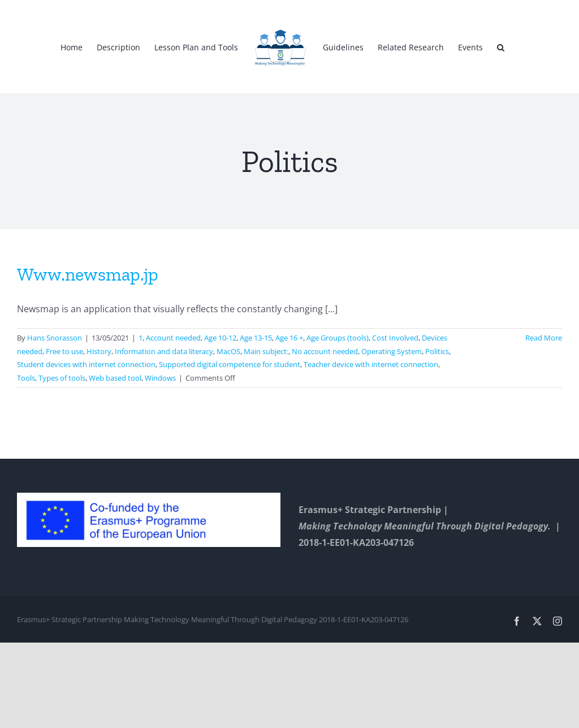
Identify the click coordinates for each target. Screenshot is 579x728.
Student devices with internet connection (86, 364)
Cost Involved (395, 338)
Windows (160, 378)
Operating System (392, 351)
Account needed (173, 338)
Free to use (64, 351)
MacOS (228, 351)
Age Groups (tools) (338, 338)
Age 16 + (289, 338)
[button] (501, 47)
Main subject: (266, 351)
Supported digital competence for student (230, 364)
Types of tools (62, 378)
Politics (437, 351)
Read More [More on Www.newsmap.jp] (544, 338)
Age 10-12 (220, 338)
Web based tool (115, 378)
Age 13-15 (256, 338)
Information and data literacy (164, 351)
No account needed (325, 351)
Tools (26, 378)
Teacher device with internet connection (371, 364)
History (99, 351)
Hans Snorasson (55, 338)
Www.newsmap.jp (88, 274)
